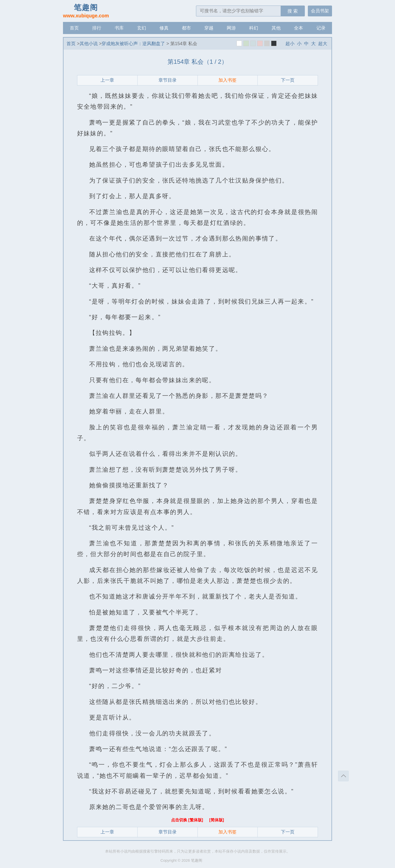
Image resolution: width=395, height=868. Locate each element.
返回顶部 (343, 776)
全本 (299, 28)
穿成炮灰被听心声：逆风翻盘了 (133, 44)
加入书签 (227, 80)
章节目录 (168, 80)
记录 (321, 28)
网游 (231, 28)
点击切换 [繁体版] (188, 820)
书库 (119, 28)
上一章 (107, 80)
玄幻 (142, 28)
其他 (276, 28)
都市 (186, 28)
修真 (164, 28)
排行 (97, 28)
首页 (74, 28)
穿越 (209, 28)
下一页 (288, 80)
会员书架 (320, 11)
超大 (323, 44)
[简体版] (217, 820)
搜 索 (293, 11)
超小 (290, 44)
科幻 (254, 28)
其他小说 (89, 44)
